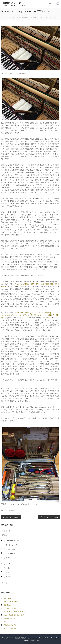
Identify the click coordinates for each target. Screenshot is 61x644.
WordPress (35, 640)
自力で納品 (7, 598)
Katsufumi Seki (22, 73)
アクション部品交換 (10, 608)
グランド (10, 549)
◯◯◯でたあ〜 (9, 605)
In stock (7, 531)
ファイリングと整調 (10, 628)
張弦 (5, 622)
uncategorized (12, 541)
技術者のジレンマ (9, 618)
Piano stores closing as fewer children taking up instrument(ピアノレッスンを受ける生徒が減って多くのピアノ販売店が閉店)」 (29, 315)
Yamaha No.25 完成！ (11, 602)
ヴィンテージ (12, 558)
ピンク (9, 564)
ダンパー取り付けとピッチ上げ (14, 615)
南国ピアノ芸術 (12, 3)
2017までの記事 (22, 17)
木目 (9, 568)
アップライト (12, 545)
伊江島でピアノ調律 (10, 625)
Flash (46, 638)
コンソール (11, 553)
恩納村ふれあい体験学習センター (14, 612)
